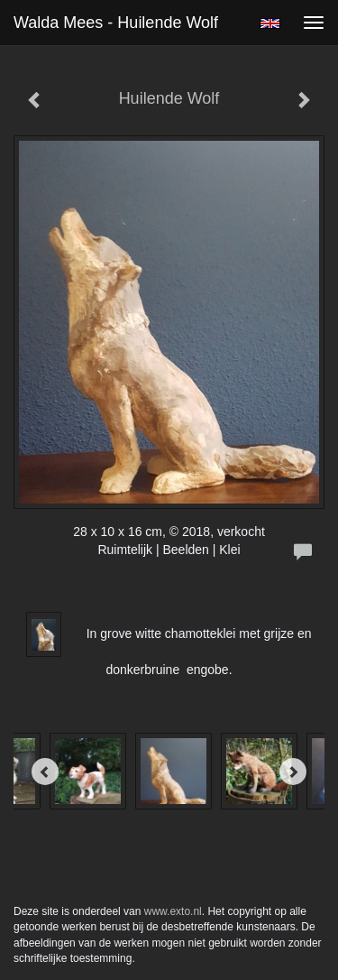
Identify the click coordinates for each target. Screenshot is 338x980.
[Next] (293, 772)
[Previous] (45, 772)
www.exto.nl (173, 911)
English (270, 23)
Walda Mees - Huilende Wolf (116, 23)
